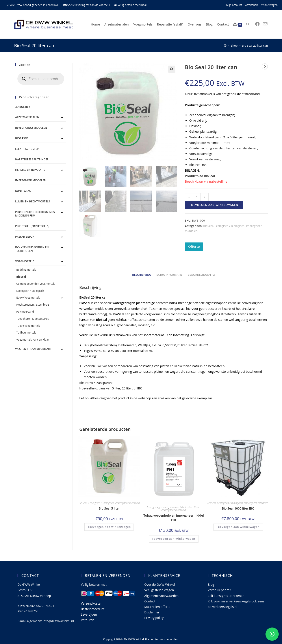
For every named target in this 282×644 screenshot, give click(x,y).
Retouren (88, 620)
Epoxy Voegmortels (28, 298)
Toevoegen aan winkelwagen (214, 205)
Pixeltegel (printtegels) (32, 226)
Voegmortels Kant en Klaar (185, 507)
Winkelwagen (269, 5)
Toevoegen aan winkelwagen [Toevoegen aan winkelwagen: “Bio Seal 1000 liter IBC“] (238, 527)
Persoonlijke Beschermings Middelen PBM (35, 214)
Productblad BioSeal (200, 176)
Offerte (194, 246)
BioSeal (208, 226)
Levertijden (89, 614)
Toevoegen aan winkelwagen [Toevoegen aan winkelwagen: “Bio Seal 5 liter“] (109, 527)
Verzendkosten (92, 603)
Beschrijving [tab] (142, 275)
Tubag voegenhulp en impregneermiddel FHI (174, 518)
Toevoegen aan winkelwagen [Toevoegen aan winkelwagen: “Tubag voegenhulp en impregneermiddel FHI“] (174, 539)
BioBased (22, 138)
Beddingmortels (26, 270)
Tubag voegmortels (158, 507)
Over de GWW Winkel (160, 584)
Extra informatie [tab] (169, 275)
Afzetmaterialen (27, 117)
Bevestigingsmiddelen (31, 128)
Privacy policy (154, 618)
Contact (150, 601)
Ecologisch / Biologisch (230, 226)
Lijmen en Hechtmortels (32, 201)
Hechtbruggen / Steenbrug (33, 305)
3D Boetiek (23, 107)
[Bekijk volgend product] (265, 66)
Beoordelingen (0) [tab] (201, 275)
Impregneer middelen (127, 503)
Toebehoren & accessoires (32, 319)
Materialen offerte (157, 607)
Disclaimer (152, 612)
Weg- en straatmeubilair (33, 349)
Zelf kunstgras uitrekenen (226, 596)
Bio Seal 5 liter (109, 508)
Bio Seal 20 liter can (255, 46)
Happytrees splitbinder (32, 159)
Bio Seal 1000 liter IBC (238, 508)
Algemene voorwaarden (161, 596)
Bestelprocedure (93, 609)
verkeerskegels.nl (225, 607)
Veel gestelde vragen (159, 590)
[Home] (225, 46)
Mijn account (234, 5)
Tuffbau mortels (26, 333)
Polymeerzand (25, 312)
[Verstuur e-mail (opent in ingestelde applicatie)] (265, 24)
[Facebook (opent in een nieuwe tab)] (257, 24)
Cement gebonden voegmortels (36, 284)
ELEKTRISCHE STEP (27, 149)
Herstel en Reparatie (30, 170)
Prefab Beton (25, 237)
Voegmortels (25, 261)
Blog (211, 584)
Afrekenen (252, 5)
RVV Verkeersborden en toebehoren (32, 249)
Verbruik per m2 (219, 590)
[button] (172, 69)
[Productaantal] (197, 197)
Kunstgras (23, 191)
